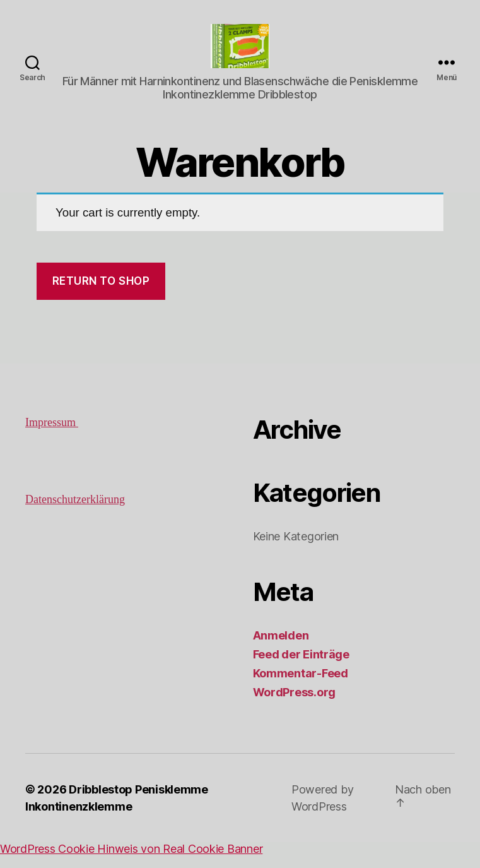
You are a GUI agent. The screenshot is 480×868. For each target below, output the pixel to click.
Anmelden (281, 648)
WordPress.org (295, 705)
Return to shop (101, 294)
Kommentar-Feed (301, 686)
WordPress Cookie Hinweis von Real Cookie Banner (131, 861)
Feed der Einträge (301, 667)
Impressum (52, 435)
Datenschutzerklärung (75, 512)
